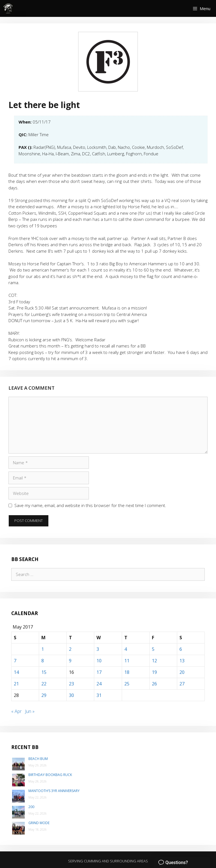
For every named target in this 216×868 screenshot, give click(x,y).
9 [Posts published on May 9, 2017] (70, 661)
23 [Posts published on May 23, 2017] (71, 684)
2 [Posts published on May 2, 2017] (70, 649)
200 (31, 807)
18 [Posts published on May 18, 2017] (127, 672)
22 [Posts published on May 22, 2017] (44, 684)
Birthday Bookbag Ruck (50, 775)
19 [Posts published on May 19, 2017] (154, 672)
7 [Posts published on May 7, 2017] (15, 661)
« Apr (16, 711)
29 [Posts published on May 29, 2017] (44, 695)
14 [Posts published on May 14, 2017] (16, 672)
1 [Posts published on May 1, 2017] (43, 649)
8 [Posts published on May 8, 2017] (43, 661)
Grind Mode (39, 823)
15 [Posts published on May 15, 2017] (44, 672)
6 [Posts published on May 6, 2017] (181, 649)
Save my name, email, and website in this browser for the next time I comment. (90, 505)
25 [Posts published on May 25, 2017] (127, 684)
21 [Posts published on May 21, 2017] (16, 684)
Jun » (30, 711)
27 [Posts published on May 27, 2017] (182, 684)
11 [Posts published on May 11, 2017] (127, 661)
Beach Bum (38, 759)
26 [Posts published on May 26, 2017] (154, 684)
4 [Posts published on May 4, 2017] (126, 649)
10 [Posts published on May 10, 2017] (99, 661)
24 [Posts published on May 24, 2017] (99, 684)
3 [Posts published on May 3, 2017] (98, 649)
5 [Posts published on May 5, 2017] (153, 649)
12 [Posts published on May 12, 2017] (154, 661)
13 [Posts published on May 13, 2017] (182, 661)
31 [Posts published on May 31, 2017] (99, 695)
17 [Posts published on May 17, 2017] (99, 672)
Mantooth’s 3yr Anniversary (54, 791)
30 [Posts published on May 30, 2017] (71, 695)
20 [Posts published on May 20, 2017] (182, 672)
